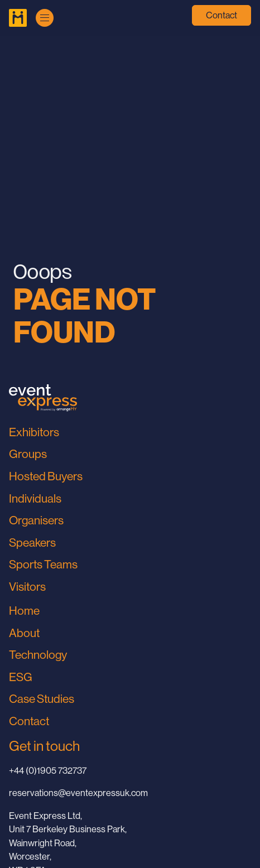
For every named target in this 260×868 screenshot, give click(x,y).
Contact (222, 15)
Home (24, 611)
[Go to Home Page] (18, 18)
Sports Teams (43, 565)
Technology (38, 655)
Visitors (27, 587)
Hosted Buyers (46, 476)
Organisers (36, 520)
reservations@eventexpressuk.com (78, 793)
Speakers (32, 543)
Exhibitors (34, 432)
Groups (28, 454)
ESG (21, 677)
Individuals (35, 499)
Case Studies (42, 699)
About (24, 633)
